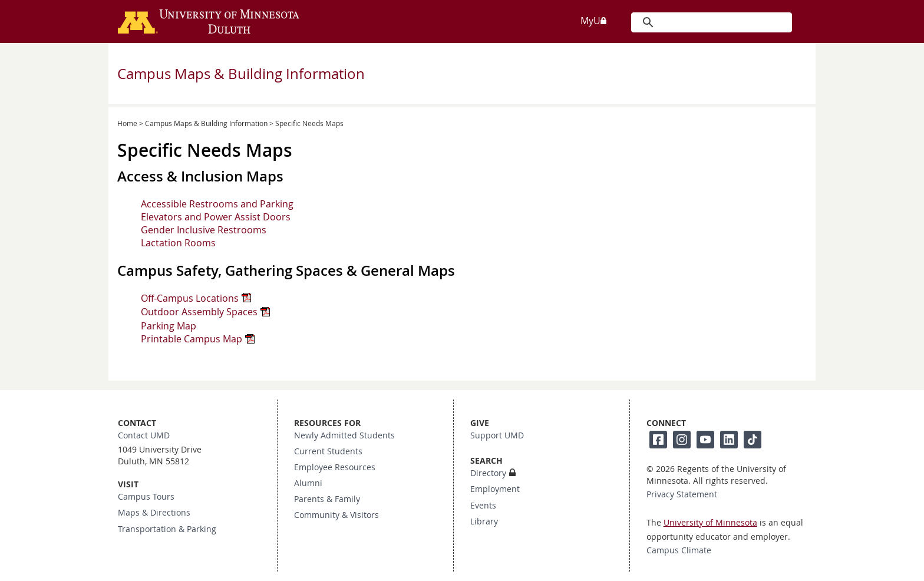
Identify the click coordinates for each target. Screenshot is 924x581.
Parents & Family (327, 499)
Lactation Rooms (178, 243)
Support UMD (497, 435)
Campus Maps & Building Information (241, 74)
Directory (488, 473)
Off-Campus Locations (190, 298)
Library (484, 521)
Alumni (308, 483)
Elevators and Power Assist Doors (216, 217)
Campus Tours (146, 497)
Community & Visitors (336, 515)
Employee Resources (335, 467)
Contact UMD (144, 435)
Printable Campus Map (192, 339)
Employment (495, 489)
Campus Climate (679, 550)
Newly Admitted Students (344, 435)
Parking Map (169, 326)
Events (483, 506)
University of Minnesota (710, 523)
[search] (711, 22)
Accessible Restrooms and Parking (217, 204)
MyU (594, 21)
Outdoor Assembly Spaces (199, 312)
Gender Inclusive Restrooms (204, 230)
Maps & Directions (154, 513)
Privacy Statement (682, 494)
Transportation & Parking (167, 529)
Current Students (328, 451)
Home (127, 123)
